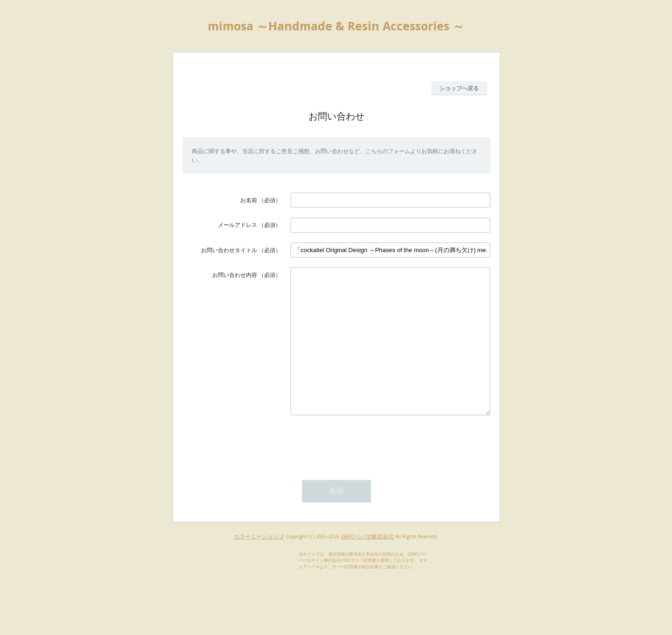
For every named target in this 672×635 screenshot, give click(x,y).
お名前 (249, 200)
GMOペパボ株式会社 (367, 564)
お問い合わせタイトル (229, 250)
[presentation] (361, 471)
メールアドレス (238, 225)
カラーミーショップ (259, 564)
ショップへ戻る (459, 88)
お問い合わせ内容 (235, 275)
